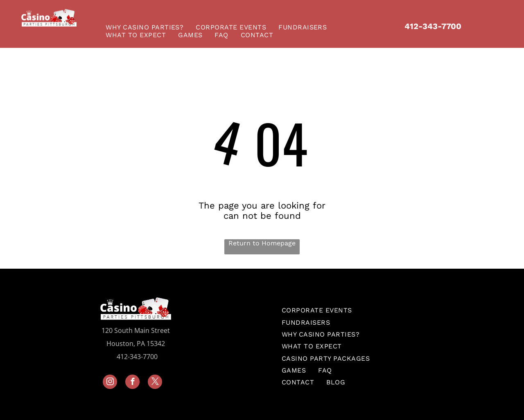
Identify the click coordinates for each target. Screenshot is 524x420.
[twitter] (155, 383)
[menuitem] (147, 27)
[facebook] (132, 383)
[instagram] (110, 383)
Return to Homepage (262, 243)
